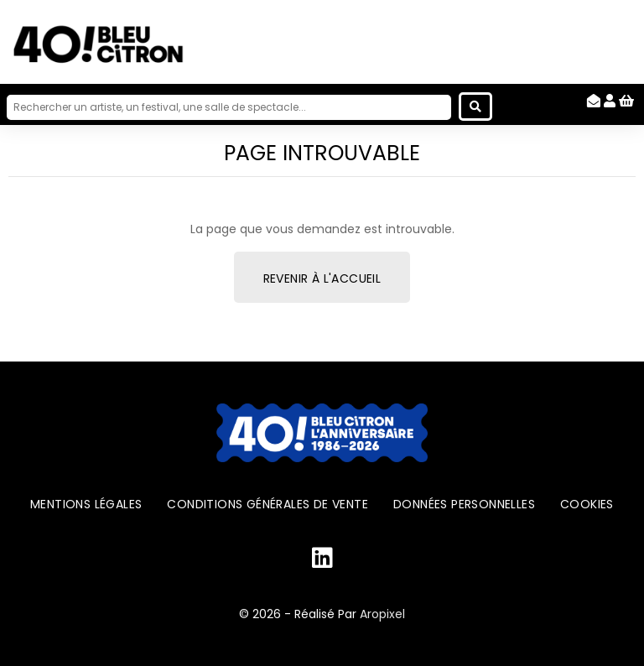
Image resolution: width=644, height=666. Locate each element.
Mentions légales (86, 504)
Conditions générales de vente (267, 504)
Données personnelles (464, 504)
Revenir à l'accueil (322, 278)
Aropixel (382, 614)
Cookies (587, 504)
